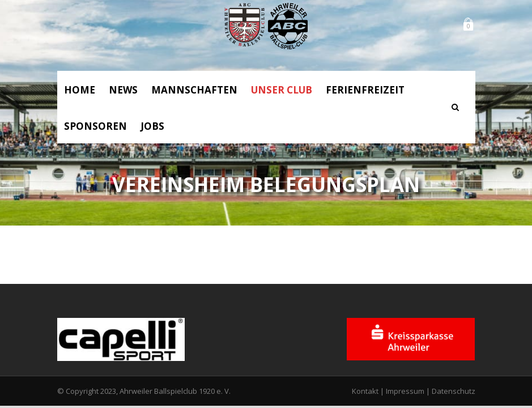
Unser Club (282, 90)
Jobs (152, 126)
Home (80, 90)
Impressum (405, 391)
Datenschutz (454, 391)
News (123, 90)
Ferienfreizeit (365, 90)
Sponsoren (95, 126)
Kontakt (365, 391)
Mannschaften (194, 90)
